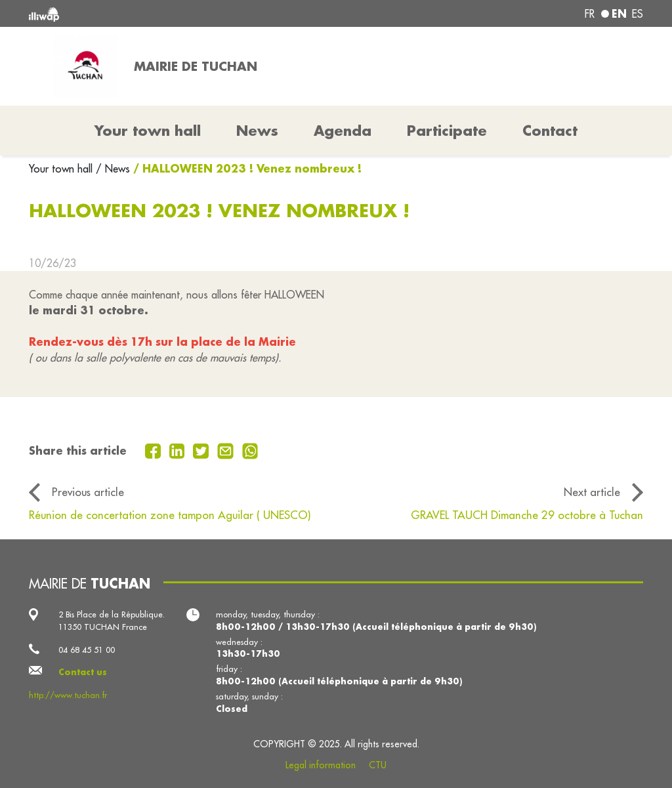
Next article (592, 492)
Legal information (321, 765)
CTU (378, 765)
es (638, 14)
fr (590, 14)
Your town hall (62, 169)
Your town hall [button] (148, 131)
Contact (550, 131)
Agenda (343, 131)
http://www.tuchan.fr (68, 695)
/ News (113, 169)
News (257, 131)
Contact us (83, 672)
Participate (447, 131)
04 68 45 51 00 (87, 650)
